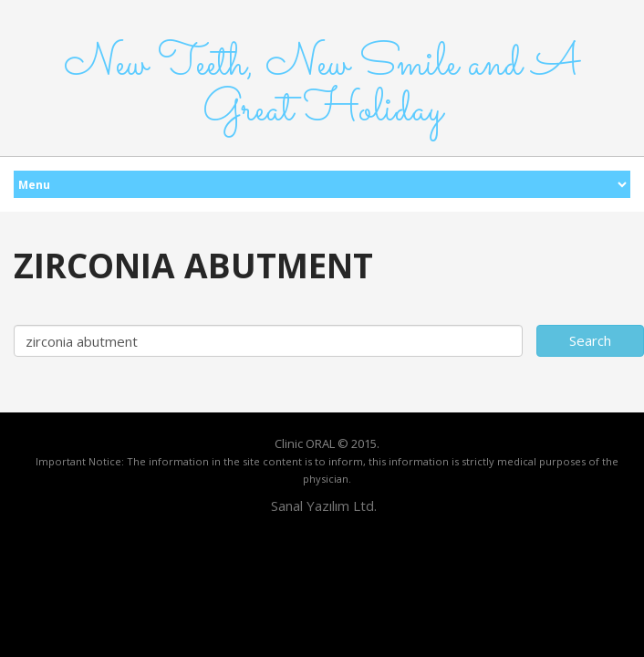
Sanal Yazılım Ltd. (322, 506)
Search (590, 340)
